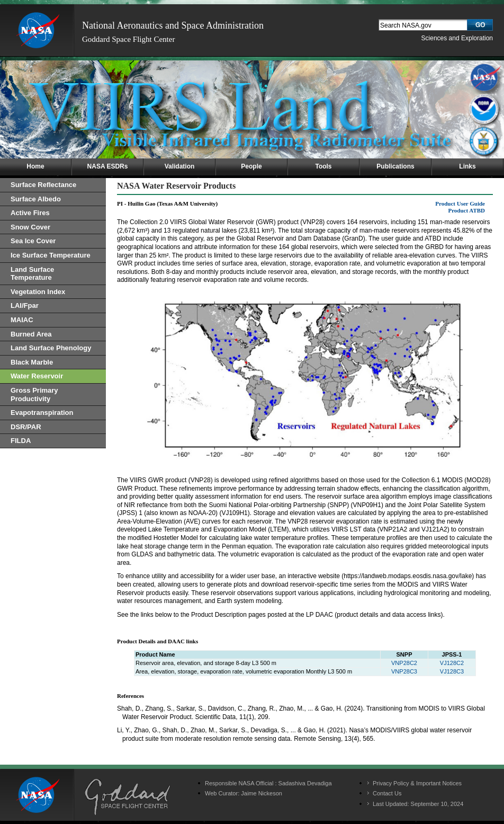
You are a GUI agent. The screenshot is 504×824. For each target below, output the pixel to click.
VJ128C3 (452, 671)
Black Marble (32, 362)
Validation (180, 166)
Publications (395, 166)
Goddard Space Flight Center (128, 39)
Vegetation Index (38, 292)
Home (35, 166)
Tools (323, 166)
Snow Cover (30, 227)
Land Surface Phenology (51, 348)
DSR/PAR (26, 427)
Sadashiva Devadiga (305, 783)
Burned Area (31, 334)
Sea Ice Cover (33, 241)
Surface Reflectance (43, 185)
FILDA (21, 441)
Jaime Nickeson (262, 793)
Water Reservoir (37, 376)
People (251, 166)
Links (467, 166)
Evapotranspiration (42, 413)
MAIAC (22, 320)
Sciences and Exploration (457, 38)
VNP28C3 (404, 671)
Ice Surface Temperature (51, 255)
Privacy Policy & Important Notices (417, 783)
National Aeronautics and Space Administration (173, 25)
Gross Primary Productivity (34, 395)
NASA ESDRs (108, 166)
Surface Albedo (36, 199)
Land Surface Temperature (32, 274)
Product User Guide (460, 203)
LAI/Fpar (25, 305)
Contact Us (387, 793)
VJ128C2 (452, 663)
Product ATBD (466, 210)
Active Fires (30, 213)
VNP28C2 (404, 663)
